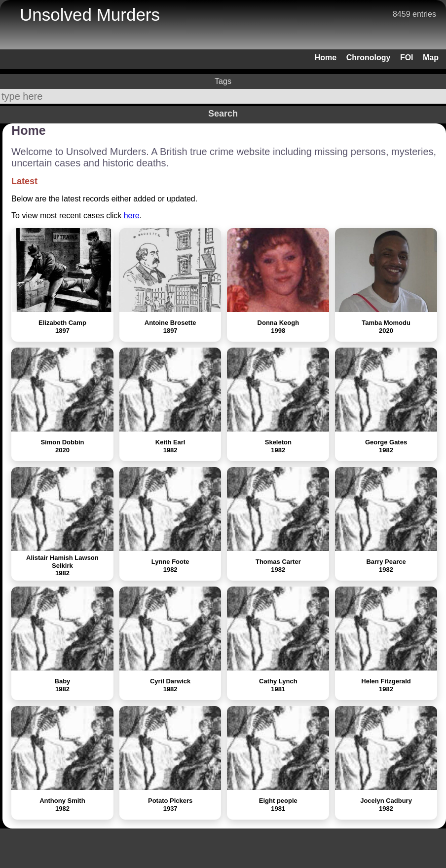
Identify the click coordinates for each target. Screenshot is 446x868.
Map (431, 58)
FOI (407, 58)
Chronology (369, 58)
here (132, 216)
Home (326, 58)
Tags (223, 81)
